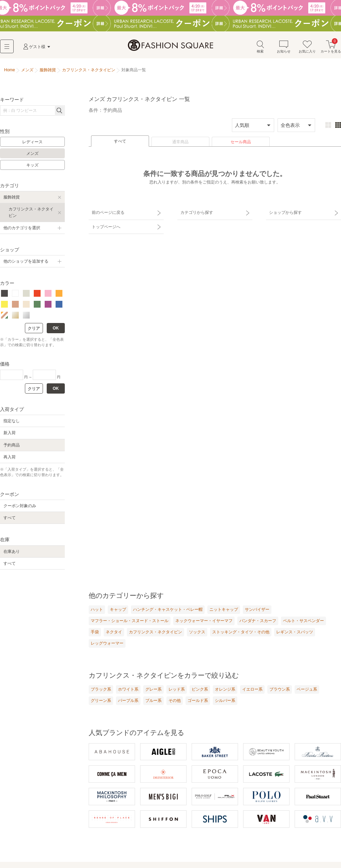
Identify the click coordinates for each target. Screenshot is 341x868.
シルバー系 (225, 702)
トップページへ (105, 224)
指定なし (12, 422)
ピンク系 (200, 690)
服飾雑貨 (12, 198)
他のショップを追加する (26, 262)
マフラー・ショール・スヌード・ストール (130, 622)
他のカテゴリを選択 (22, 229)
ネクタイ (114, 633)
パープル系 (128, 702)
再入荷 (10, 458)
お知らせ (284, 47)
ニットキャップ (224, 610)
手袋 (95, 633)
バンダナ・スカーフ (258, 622)
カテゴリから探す (195, 212)
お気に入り (307, 47)
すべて (120, 142)
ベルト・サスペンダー (303, 622)
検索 (260, 47)
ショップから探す (284, 212)
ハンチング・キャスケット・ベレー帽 (168, 610)
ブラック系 (101, 690)
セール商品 (241, 143)
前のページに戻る (107, 212)
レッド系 (177, 690)
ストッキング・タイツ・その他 (241, 633)
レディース (32, 143)
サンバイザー (257, 610)
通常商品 (180, 143)
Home (10, 71)
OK (56, 329)
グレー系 (153, 690)
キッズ (32, 166)
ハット (97, 610)
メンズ (32, 155)
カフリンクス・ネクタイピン (31, 213)
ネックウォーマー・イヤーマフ (204, 622)
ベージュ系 (307, 690)
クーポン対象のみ (20, 507)
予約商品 (12, 446)
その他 (175, 702)
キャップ (118, 610)
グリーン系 (101, 702)
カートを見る (331, 47)
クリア (34, 329)
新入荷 (10, 434)
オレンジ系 (225, 690)
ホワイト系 (128, 690)
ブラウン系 (280, 690)
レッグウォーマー (107, 644)
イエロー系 (252, 690)
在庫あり (12, 552)
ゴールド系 (198, 702)
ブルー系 (153, 702)
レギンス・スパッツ (295, 633)
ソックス (197, 633)
